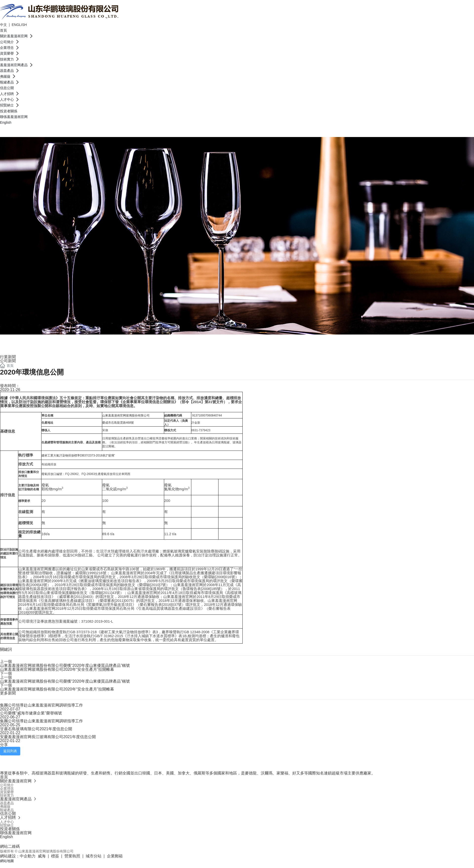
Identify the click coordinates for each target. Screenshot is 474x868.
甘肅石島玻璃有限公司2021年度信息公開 (36, 729)
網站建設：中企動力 (18, 856)
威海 (42, 856)
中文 (4, 25)
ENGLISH (19, 25)
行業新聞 (8, 357)
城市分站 (94, 856)
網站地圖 (7, 861)
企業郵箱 (115, 856)
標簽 (55, 856)
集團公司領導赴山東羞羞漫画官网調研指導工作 (41, 705)
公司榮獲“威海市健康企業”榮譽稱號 (31, 713)
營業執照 (72, 856)
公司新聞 (8, 361)
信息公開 (20, 340)
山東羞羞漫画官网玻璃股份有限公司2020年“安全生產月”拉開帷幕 (57, 669)
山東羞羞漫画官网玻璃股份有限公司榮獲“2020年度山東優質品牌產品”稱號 (65, 665)
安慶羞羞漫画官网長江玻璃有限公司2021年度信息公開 (48, 737)
